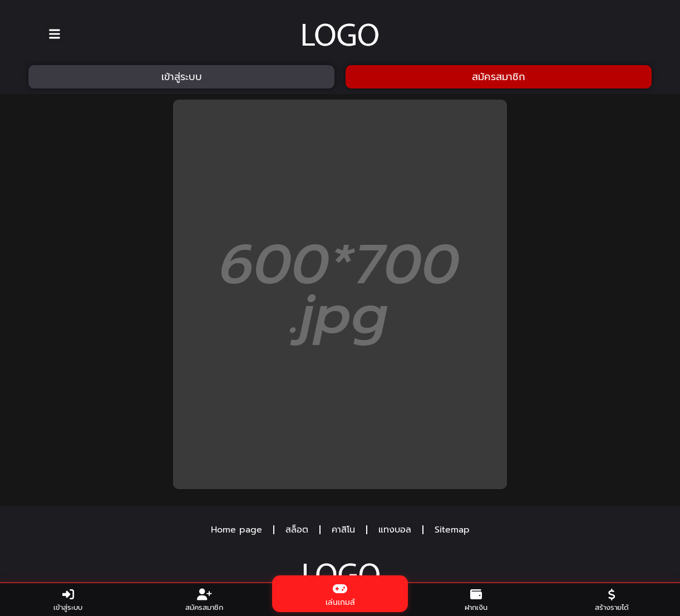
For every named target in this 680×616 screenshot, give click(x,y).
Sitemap (452, 530)
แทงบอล (395, 530)
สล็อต (297, 530)
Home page (236, 530)
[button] (55, 34)
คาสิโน (343, 530)
